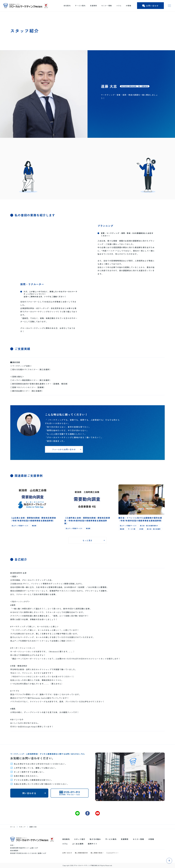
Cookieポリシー (113, 853)
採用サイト (92, 844)
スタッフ (22, 827)
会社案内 (67, 6)
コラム (119, 6)
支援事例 (93, 6)
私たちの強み (95, 839)
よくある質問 (78, 844)
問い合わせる (29, 793)
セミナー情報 (107, 6)
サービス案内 (80, 6)
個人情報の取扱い (97, 853)
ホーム (13, 827)
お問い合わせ (150, 6)
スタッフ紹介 (80, 839)
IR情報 (129, 6)
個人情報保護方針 (81, 853)
